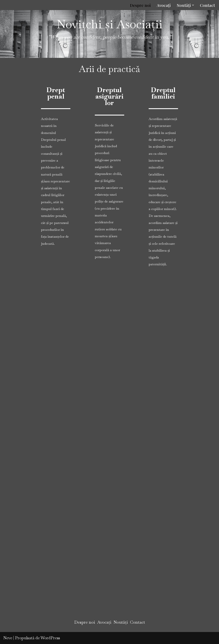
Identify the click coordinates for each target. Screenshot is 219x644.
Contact (207, 5)
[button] (193, 5)
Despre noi (140, 5)
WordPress (50, 638)
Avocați (164, 5)
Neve (8, 638)
